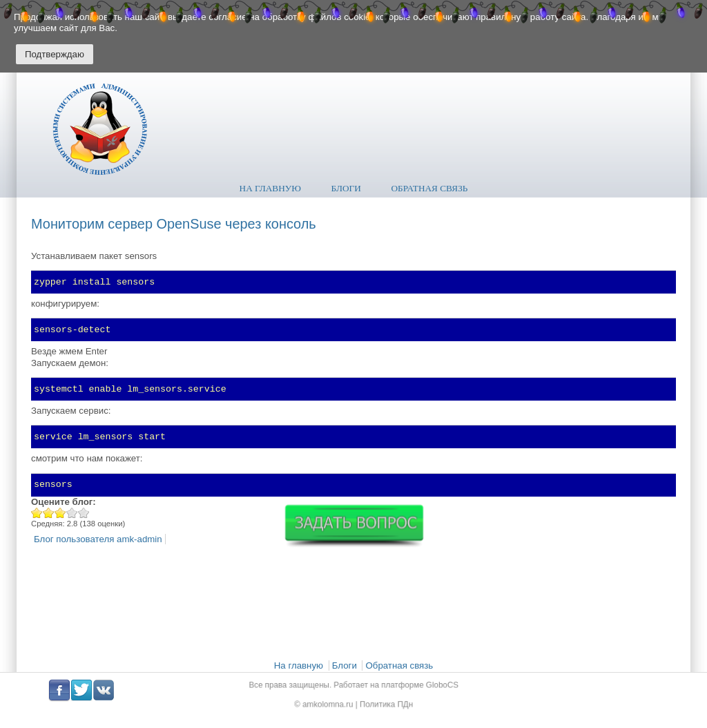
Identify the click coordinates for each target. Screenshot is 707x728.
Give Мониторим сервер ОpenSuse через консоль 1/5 (37, 513)
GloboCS (431, 686)
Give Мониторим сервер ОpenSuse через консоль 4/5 (72, 513)
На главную (270, 188)
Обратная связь (430, 188)
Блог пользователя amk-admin (98, 539)
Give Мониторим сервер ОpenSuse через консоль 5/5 (84, 513)
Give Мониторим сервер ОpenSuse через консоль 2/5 (49, 513)
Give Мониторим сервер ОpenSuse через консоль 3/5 (60, 513)
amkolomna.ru (332, 703)
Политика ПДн (382, 703)
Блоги (346, 188)
